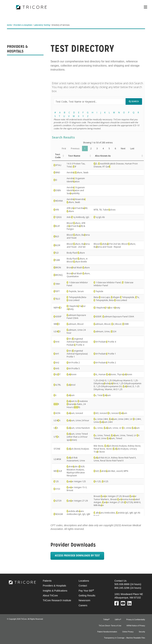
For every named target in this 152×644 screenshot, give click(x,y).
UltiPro (117, 620)
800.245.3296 (122, 588)
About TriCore (50, 596)
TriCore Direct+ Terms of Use (110, 626)
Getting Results (87, 596)
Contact (83, 586)
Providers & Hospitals (23, 25)
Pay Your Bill (86, 591)
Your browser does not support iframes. (98, 299)
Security (142, 632)
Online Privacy (128, 632)
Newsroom (85, 600)
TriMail (106, 620)
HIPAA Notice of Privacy (136, 626)
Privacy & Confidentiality (136, 620)
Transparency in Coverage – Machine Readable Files (124, 638)
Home (9, 25)
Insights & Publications (55, 591)
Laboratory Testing (42, 25)
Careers (83, 605)
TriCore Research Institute (57, 600)
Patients (47, 581)
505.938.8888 (122, 584)
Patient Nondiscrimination (107, 632)
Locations (84, 581)
